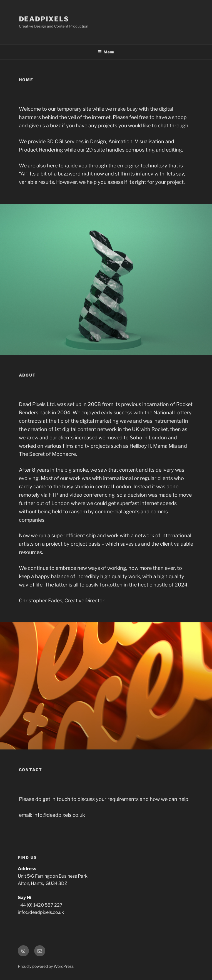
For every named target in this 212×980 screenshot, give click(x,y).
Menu (106, 52)
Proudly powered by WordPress (46, 966)
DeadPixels (44, 19)
